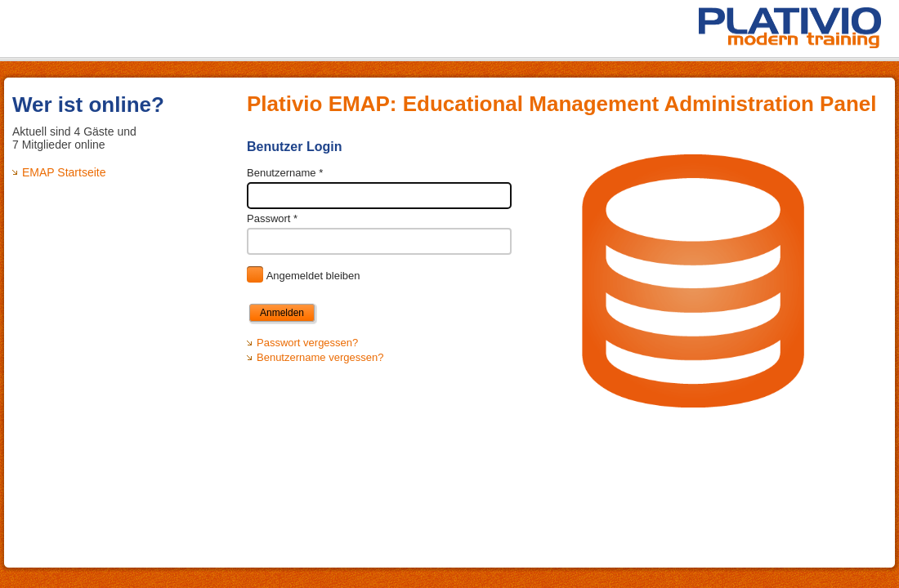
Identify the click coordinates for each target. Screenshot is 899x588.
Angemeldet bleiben (313, 276)
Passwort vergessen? (307, 343)
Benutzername (285, 173)
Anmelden (282, 313)
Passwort (272, 218)
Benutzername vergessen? (320, 357)
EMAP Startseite (64, 172)
